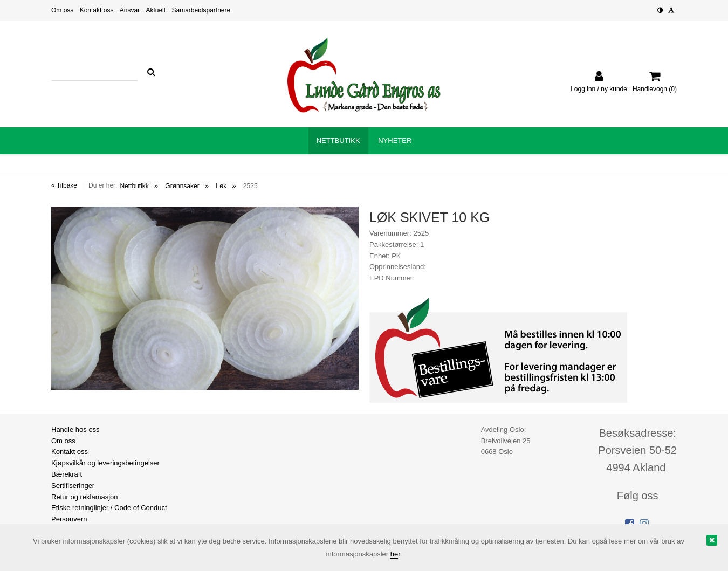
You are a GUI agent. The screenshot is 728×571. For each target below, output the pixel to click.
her (395, 554)
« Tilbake (64, 185)
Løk (221, 186)
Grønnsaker (182, 186)
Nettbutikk (134, 186)
